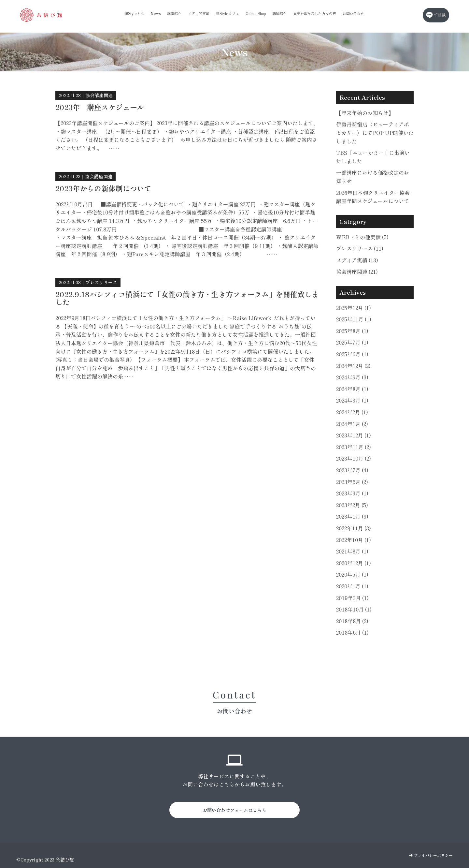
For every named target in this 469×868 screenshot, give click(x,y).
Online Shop (256, 13)
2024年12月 (353, 366)
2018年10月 (354, 609)
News (156, 13)
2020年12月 (354, 563)
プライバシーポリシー (431, 855)
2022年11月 (354, 528)
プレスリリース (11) (360, 248)
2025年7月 (352, 342)
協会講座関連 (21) (357, 272)
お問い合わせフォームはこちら (234, 810)
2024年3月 (352, 400)
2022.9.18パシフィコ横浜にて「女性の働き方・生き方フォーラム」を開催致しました (187, 298)
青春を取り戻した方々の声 (315, 13)
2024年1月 (352, 424)
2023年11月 (354, 447)
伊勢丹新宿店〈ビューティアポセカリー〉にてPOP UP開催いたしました (375, 132)
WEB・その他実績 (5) (362, 237)
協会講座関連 (99, 95)
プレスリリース (101, 282)
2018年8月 (352, 621)
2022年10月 (354, 540)
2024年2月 (352, 412)
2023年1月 (352, 516)
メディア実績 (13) (357, 260)
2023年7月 (352, 470)
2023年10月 (354, 458)
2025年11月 (354, 319)
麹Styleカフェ (227, 13)
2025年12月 (354, 308)
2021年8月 (352, 551)
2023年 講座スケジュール (100, 107)
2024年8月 (352, 389)
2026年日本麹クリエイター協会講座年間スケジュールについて (373, 197)
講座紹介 (174, 13)
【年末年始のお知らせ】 (365, 113)
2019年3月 (352, 598)
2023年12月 (354, 435)
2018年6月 (352, 632)
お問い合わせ (353, 13)
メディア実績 (199, 13)
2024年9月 (352, 377)
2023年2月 (352, 505)
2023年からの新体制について (103, 188)
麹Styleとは (134, 13)
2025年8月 (352, 331)
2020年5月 (352, 574)
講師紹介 (279, 13)
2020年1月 (352, 586)
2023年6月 (352, 482)
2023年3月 (352, 493)
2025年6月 (352, 354)
